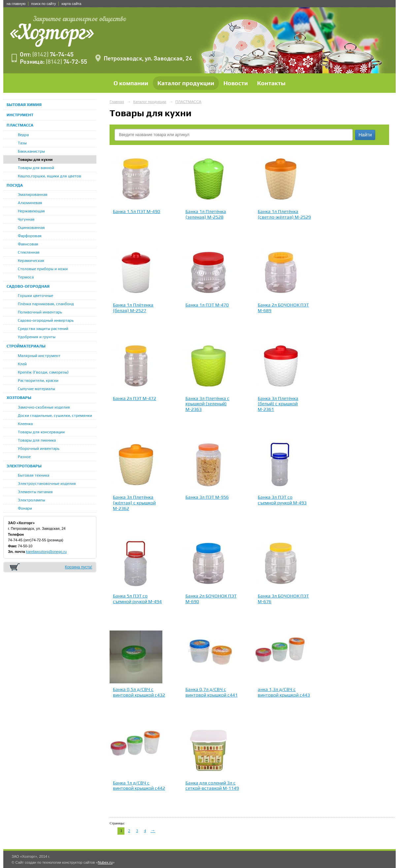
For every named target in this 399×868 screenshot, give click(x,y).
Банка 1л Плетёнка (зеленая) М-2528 (206, 214)
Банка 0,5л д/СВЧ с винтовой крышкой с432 (139, 692)
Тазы (22, 143)
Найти (365, 135)
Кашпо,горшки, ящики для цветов (50, 176)
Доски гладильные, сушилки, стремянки (55, 416)
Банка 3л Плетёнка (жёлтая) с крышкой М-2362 (134, 503)
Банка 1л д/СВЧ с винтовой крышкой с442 (139, 786)
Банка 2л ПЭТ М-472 (134, 398)
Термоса (26, 277)
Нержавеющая (31, 211)
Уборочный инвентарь (39, 449)
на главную (16, 4)
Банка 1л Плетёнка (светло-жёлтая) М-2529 (284, 214)
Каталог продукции (186, 83)
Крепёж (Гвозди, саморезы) (43, 372)
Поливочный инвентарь (40, 312)
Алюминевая (30, 203)
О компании (131, 83)
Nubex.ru (105, 862)
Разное (24, 457)
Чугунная (26, 219)
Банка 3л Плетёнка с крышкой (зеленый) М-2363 (207, 404)
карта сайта (71, 4)
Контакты (271, 83)
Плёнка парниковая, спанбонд (46, 304)
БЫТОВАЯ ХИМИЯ (24, 105)
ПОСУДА (15, 185)
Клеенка (25, 424)
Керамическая (31, 261)
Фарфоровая (30, 236)
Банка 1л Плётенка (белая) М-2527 (133, 308)
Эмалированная (33, 195)
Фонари (25, 508)
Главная (117, 102)
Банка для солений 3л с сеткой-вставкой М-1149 (212, 786)
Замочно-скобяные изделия (44, 407)
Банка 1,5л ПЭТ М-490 (136, 211)
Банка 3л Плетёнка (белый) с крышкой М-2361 (278, 404)
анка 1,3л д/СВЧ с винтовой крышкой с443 (284, 692)
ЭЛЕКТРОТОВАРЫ (24, 466)
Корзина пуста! (78, 567)
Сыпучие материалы (36, 389)
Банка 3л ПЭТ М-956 (207, 497)
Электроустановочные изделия (47, 484)
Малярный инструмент (39, 356)
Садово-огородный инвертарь (46, 320)
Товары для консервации (41, 432)
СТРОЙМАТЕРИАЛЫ (26, 346)
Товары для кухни (35, 160)
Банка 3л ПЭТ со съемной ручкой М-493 (282, 500)
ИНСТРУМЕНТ (20, 115)
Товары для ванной (36, 168)
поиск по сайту (43, 4)
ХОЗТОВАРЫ (19, 398)
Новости (236, 83)
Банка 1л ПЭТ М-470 (207, 305)
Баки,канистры (31, 151)
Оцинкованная (31, 228)
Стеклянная (29, 252)
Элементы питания (35, 492)
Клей (22, 364)
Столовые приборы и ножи (43, 269)
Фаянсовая (28, 244)
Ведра (23, 135)
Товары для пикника (37, 440)
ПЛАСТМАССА (20, 125)
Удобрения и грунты (37, 337)
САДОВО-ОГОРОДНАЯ (28, 286)
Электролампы (32, 500)
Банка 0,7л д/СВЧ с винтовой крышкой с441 (212, 692)
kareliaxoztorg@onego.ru (46, 552)
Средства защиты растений (43, 329)
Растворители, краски (38, 380)
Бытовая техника (33, 475)
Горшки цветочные (35, 296)
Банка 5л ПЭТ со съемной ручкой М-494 (137, 599)
